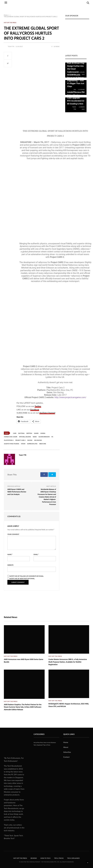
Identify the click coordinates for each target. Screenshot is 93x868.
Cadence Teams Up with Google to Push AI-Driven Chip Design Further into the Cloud (76, 63)
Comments (14, 516)
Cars (15, 433)
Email (36, 554)
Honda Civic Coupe (11, 437)
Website (10, 565)
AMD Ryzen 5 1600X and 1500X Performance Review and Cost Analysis (17, 492)
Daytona (21, 433)
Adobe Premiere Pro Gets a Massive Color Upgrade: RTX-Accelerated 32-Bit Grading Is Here (76, 98)
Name (10, 554)
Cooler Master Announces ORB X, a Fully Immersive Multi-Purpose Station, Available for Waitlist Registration (68, 662)
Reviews (54, 742)
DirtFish (29, 433)
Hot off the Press (10, 23)
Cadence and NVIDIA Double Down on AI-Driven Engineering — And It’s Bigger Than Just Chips (76, 79)
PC (52, 437)
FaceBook (35, 409)
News (35, 437)
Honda (43, 433)
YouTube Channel (47, 413)
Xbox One (42, 444)
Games (36, 433)
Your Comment (13, 534)
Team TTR (11, 46)
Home (6, 15)
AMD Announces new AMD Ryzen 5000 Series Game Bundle (24, 661)
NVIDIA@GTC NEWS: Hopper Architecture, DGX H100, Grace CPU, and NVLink (69, 705)
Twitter (38, 406)
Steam (23, 444)
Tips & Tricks (47, 745)
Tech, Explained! (38, 745)
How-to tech (47, 742)
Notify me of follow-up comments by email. (27, 576)
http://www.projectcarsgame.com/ (70, 397)
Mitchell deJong (25, 437)
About (66, 747)
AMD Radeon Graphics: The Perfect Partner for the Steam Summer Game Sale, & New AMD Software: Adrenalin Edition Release (23, 707)
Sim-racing (38, 440)
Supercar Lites (32, 444)
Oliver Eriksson (44, 437)
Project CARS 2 (20, 440)
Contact (66, 757)
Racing (30, 440)
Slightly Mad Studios (12, 444)
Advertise (67, 752)
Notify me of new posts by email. (22, 579)
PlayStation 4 (9, 440)
